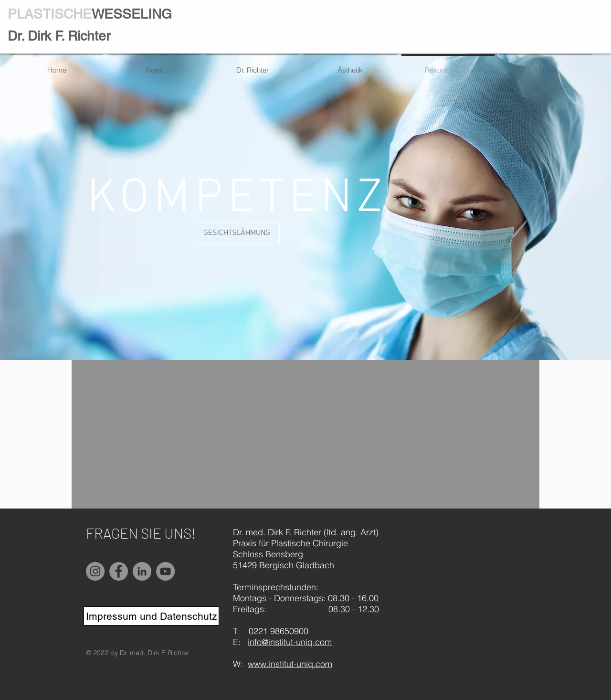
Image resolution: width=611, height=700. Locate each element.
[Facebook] (119, 571)
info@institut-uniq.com (290, 642)
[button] (237, 233)
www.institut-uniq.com (290, 664)
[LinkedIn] (142, 571)
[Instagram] (95, 571)
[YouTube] (165, 571)
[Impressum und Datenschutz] (151, 616)
